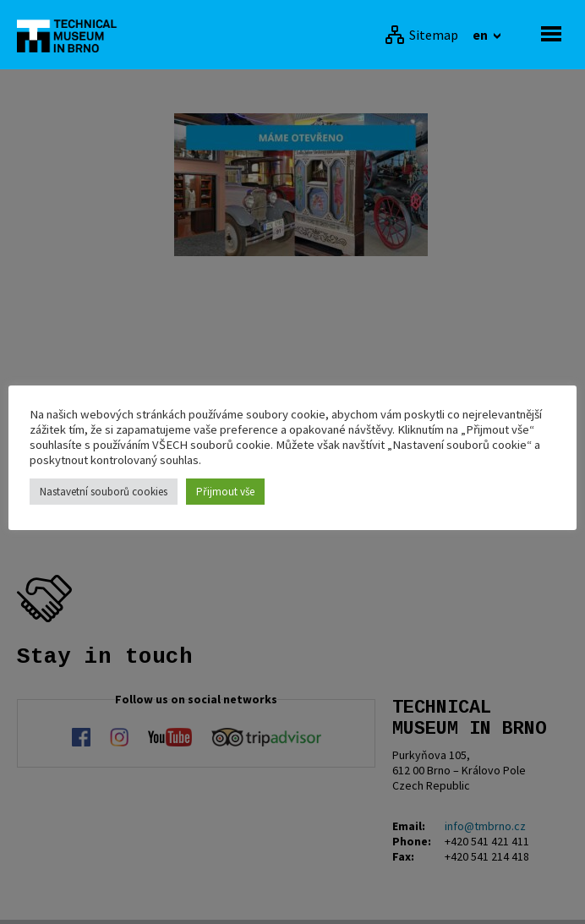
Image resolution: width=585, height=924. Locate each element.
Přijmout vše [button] (225, 492)
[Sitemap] (421, 35)
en (481, 35)
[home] (72, 35)
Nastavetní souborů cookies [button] (104, 492)
